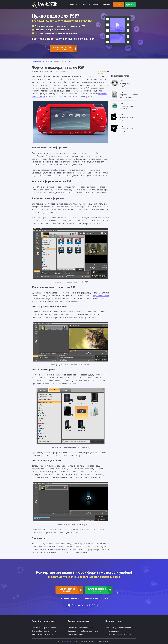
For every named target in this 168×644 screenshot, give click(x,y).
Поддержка (105, 4)
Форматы (86, 4)
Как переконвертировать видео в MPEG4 (129, 95)
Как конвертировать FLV (127, 117)
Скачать (118, 4)
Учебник (95, 4)
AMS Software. (68, 641)
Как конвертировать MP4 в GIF (127, 129)
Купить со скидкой (97, 590)
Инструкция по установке (43, 634)
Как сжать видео (112, 631)
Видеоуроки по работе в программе (83, 631)
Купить (129, 4)
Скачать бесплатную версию (44, 631)
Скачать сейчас (67, 590)
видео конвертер (101, 296)
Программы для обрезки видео (118, 628)
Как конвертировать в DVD (127, 83)
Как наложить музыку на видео (118, 634)
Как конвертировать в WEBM (127, 106)
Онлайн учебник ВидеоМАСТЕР (81, 628)
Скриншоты (75, 4)
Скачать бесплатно (61, 49)
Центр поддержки (75, 634)
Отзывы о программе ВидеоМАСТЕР (47, 628)
